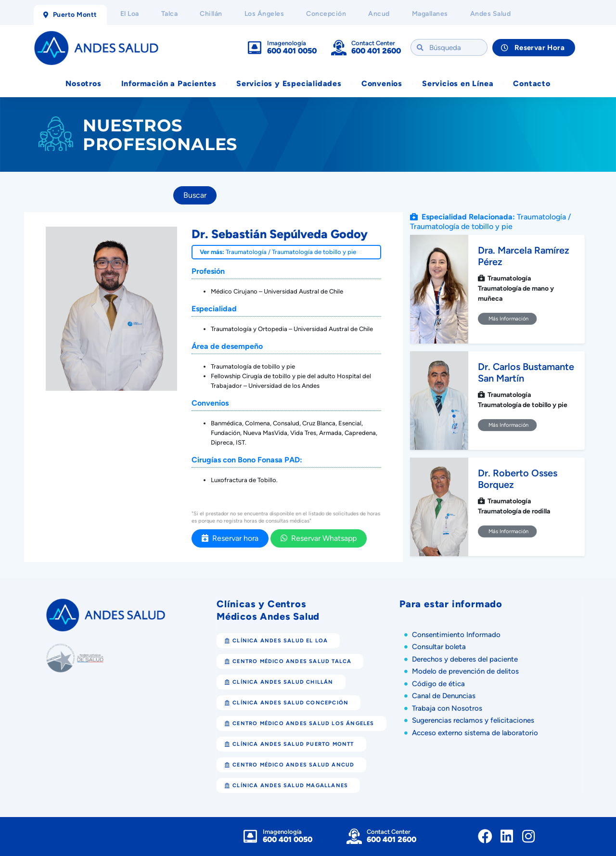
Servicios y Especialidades (289, 83)
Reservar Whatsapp (319, 538)
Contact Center (373, 43)
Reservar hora (230, 538)
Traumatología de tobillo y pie (314, 252)
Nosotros (83, 83)
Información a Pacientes (169, 83)
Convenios (382, 83)
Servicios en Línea (458, 83)
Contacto (532, 83)
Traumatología (246, 252)
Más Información (507, 319)
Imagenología (287, 43)
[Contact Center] (339, 48)
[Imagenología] (255, 48)
